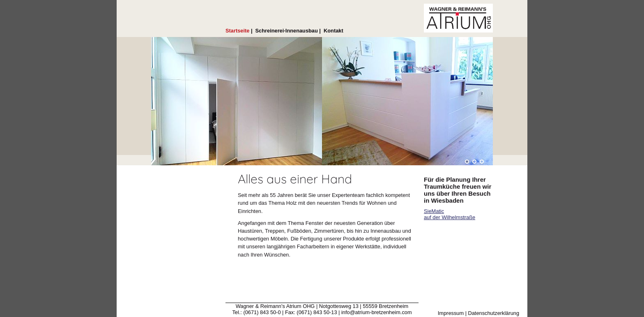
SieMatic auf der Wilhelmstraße (450, 214)
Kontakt (333, 31)
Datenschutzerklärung (494, 313)
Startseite (237, 31)
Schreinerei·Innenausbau (287, 31)
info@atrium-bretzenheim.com (377, 312)
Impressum (451, 313)
